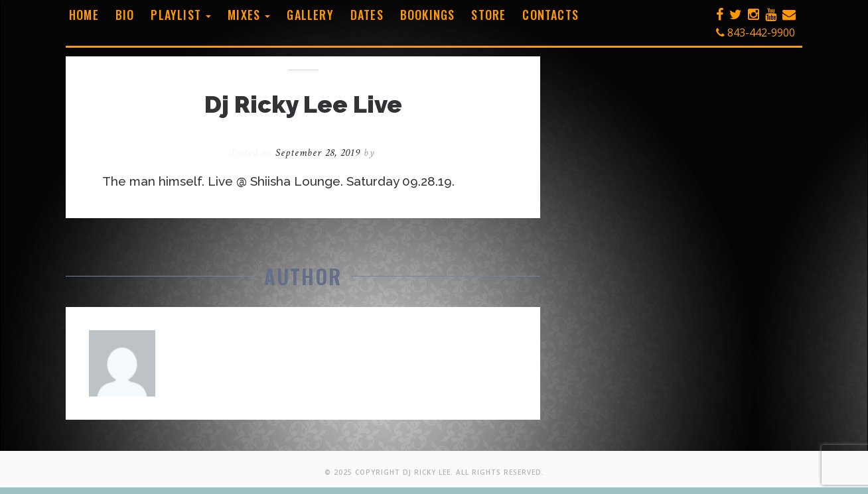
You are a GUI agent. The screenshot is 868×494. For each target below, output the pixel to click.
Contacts (550, 15)
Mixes (249, 15)
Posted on (297, 153)
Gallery (310, 15)
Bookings (428, 15)
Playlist (181, 15)
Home (84, 15)
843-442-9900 (756, 32)
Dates (367, 15)
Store (488, 15)
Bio (125, 15)
